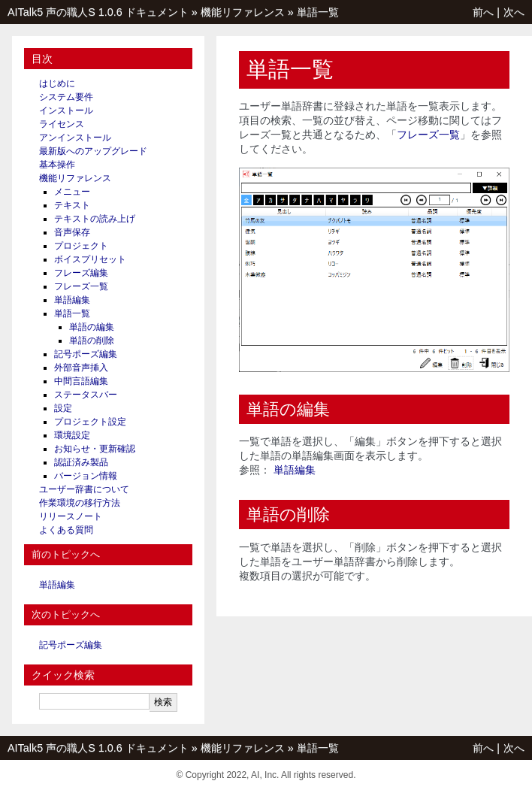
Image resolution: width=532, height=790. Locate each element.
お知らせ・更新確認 (95, 449)
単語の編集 (92, 327)
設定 (63, 408)
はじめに (57, 83)
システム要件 (66, 97)
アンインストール (75, 138)
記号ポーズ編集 (86, 354)
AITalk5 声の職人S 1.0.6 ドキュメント (98, 12)
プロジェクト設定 (90, 422)
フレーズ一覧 (81, 286)
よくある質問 (66, 530)
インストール (66, 110)
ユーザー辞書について (84, 489)
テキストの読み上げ (95, 219)
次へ (514, 12)
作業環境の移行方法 (80, 503)
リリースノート (71, 516)
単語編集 (72, 300)
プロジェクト (81, 246)
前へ (483, 12)
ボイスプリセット (90, 259)
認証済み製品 (81, 462)
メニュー (72, 192)
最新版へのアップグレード (93, 151)
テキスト (72, 205)
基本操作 (57, 165)
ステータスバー (86, 395)
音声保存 (72, 232)
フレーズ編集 (81, 273)
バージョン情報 (86, 476)
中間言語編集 (81, 381)
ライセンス (62, 124)
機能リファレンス (243, 12)
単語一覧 (318, 12)
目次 (42, 59)
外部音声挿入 (81, 368)
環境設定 (72, 435)
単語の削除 (92, 341)
